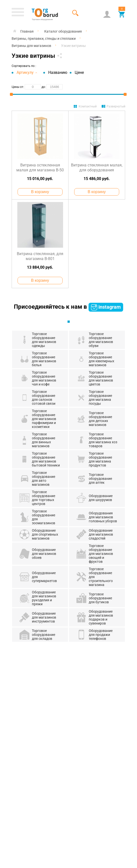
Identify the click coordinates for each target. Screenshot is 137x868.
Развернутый (116, 106)
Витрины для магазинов (31, 46)
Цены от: (18, 87)
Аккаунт (107, 14)
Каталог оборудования (63, 31)
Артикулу (27, 72)
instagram (106, 307)
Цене (79, 72)
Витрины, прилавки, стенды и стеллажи (44, 39)
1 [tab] (69, 322)
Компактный (88, 106)
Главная (27, 31)
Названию (58, 72)
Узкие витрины (73, 46)
